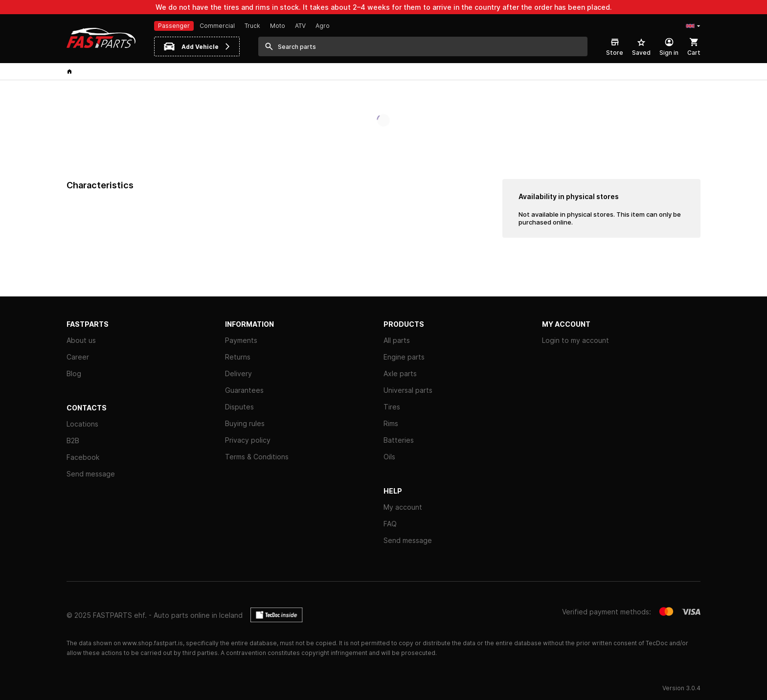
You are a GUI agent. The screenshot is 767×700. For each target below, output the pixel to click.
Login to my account (575, 340)
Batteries (399, 440)
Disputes (239, 407)
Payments (241, 340)
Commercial (217, 26)
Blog (74, 373)
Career (78, 357)
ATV (300, 26)
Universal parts (408, 390)
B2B (73, 440)
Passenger (174, 26)
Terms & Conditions (257, 457)
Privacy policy (248, 440)
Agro (323, 26)
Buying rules (245, 423)
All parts (397, 340)
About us (81, 340)
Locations (82, 424)
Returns (238, 357)
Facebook (83, 457)
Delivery (238, 373)
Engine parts (404, 357)
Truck (252, 26)
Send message (91, 474)
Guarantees (244, 390)
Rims (391, 423)
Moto (278, 26)
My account (403, 507)
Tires (392, 407)
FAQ (390, 524)
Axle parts (400, 373)
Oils (389, 457)
